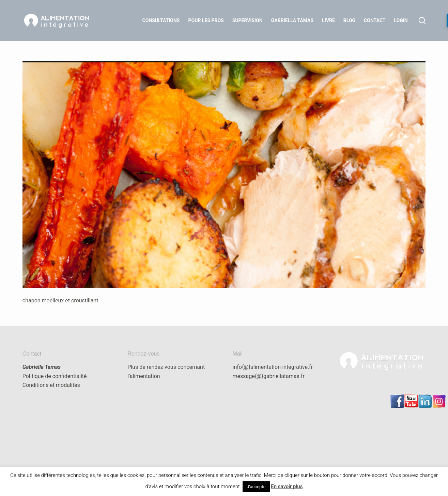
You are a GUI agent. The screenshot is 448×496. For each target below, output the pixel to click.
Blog (349, 20)
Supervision (248, 20)
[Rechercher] (422, 20)
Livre (328, 20)
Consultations (161, 20)
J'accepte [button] (256, 487)
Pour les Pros (206, 20)
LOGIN (401, 20)
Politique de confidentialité (55, 376)
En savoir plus (287, 486)
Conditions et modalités (51, 385)
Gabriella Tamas (292, 20)
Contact (375, 20)
